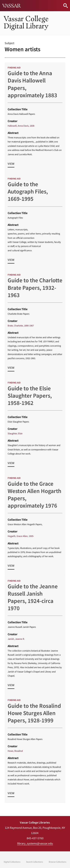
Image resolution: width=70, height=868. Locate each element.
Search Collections (35, 862)
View (11, 164)
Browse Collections (57, 862)
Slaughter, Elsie (15, 433)
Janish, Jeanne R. (16, 639)
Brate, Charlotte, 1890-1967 (21, 325)
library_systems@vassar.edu (35, 843)
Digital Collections (12, 862)
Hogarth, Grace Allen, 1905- (21, 536)
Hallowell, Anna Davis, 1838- (21, 126)
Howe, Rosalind (15, 751)
